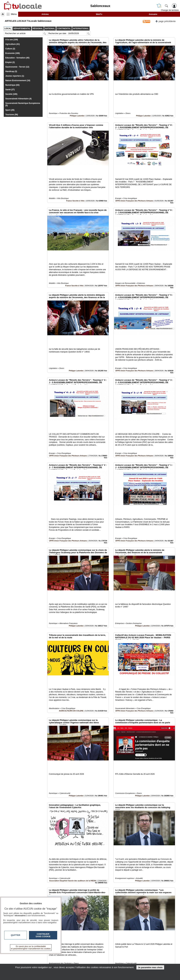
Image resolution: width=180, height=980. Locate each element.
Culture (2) (10, 49)
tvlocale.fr (17, 956)
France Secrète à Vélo (75, 178)
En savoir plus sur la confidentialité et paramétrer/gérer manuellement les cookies (31, 948)
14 (111, 944)
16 (119, 944)
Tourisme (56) (12, 115)
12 (104, 944)
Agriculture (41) (13, 44)
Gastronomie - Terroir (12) (17, 67)
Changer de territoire (170, 10)
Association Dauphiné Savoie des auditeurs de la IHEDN (73, 769)
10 (96, 944)
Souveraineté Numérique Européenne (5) (23, 104)
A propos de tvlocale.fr (76, 962)
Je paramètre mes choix (150, 967)
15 (115, 944)
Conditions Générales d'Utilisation (133, 958)
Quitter (16, 935)
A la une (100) (12, 40)
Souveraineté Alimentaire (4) (18, 99)
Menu (14, 14)
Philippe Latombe (77, 105)
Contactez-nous (72, 955)
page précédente (165, 21)
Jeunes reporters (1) (15, 76)
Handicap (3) (11, 71)
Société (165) (11, 94)
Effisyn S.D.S (144, 917)
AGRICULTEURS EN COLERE (71, 622)
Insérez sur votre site (163, 925)
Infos (125, 955)
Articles (45, 14)
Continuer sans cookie (43, 935)
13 (107, 944)
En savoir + (70, 958)
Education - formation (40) (17, 58)
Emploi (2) (10, 62)
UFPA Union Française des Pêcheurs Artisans (134, 178)
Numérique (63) (12, 85)
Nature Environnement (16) (18, 80)
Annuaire (153, 14)
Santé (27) (10, 90)
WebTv (99, 14)
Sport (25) (10, 110)
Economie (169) (13, 53)
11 (100, 944)
